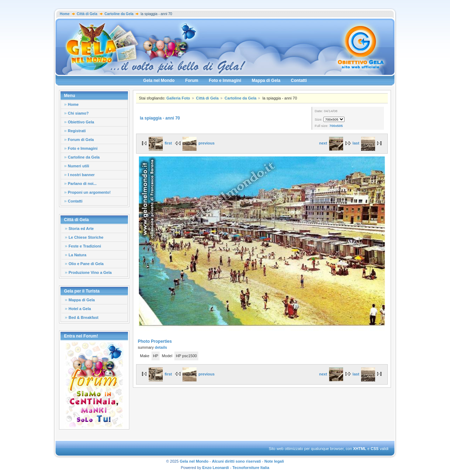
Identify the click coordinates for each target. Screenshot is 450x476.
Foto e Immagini (225, 81)
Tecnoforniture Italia (251, 468)
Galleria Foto (178, 98)
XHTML (360, 449)
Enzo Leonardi (216, 468)
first (160, 143)
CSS (375, 449)
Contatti (299, 81)
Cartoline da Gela (119, 14)
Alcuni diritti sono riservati (236, 461)
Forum (192, 81)
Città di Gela (87, 14)
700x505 (336, 126)
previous (198, 143)
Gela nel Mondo (159, 81)
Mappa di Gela (266, 81)
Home (65, 14)
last (364, 143)
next (331, 143)
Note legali (274, 461)
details (161, 347)
